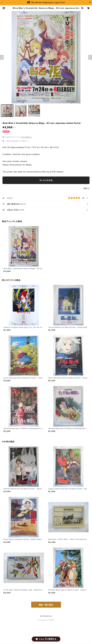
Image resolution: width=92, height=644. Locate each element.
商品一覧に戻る (46, 605)
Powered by (46, 620)
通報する (86, 188)
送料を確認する (27, 137)
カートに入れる (46, 180)
